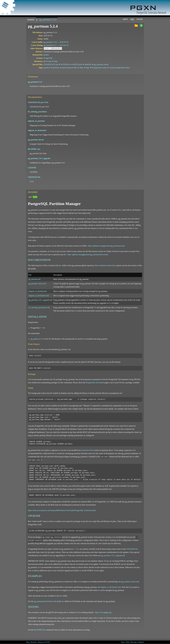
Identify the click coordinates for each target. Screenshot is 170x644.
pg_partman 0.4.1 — (56, 45)
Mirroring (133, 642)
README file (39, 630)
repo (50, 61)
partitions (56, 68)
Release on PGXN (44, 642)
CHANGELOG (132, 549)
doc (60, 265)
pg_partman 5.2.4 (48, 19)
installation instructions (107, 265)
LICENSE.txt (66, 64)
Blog (28, 642)
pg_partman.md (35, 279)
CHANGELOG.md (51, 64)
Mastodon (34, 642)
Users (125, 19)
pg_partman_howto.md (37, 284)
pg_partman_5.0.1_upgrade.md (40, 300)
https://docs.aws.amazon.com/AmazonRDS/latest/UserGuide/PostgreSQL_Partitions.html (62, 510)
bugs (56, 61)
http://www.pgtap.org (103, 612)
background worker (99, 68)
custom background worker (119, 68)
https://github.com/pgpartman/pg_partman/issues (107, 246)
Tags (132, 19)
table (75, 68)
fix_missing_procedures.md (39, 307)
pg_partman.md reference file (45, 601)
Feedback (141, 642)
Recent (140, 19)
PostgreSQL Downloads (95, 383)
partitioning (66, 68)
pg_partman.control (101, 64)
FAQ (128, 642)
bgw (88, 68)
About (123, 642)
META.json (78, 64)
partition (47, 68)
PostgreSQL (48, 58)
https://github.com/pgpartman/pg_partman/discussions (88, 255)
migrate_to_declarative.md (39, 296)
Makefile (88, 64)
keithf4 (31, 19)
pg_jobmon (35, 339)
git (45, 61)
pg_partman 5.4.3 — (56, 42)
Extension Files (87, 450)
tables (82, 68)
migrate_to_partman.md (38, 291)
